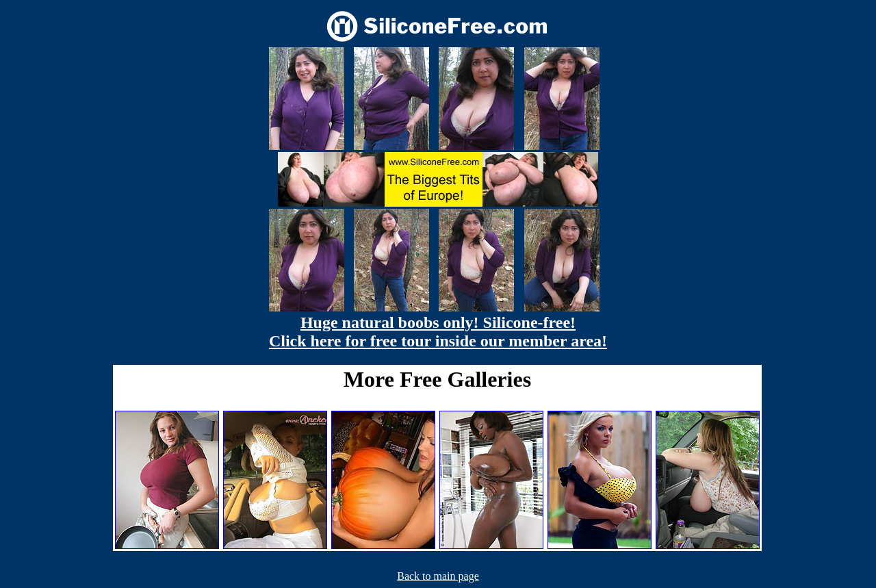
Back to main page (438, 576)
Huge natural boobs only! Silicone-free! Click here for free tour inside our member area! (438, 332)
